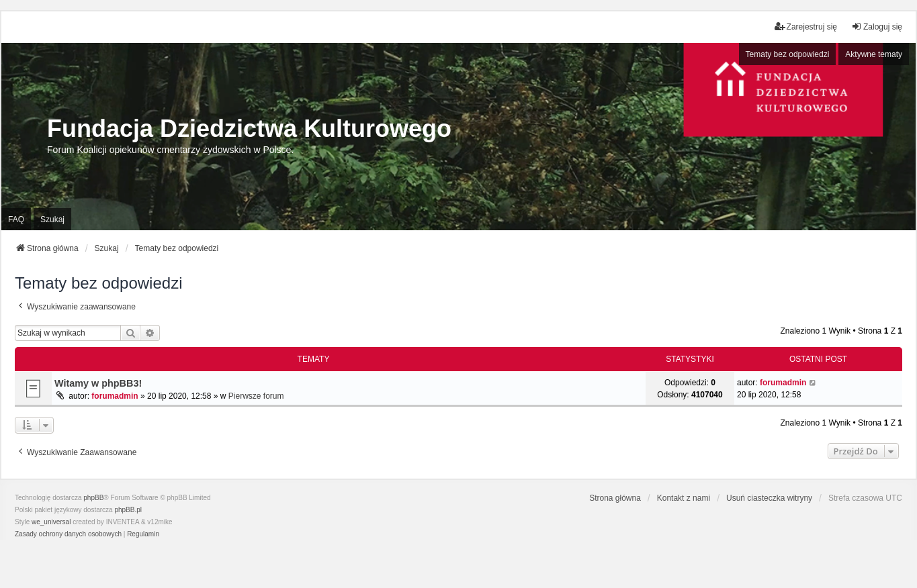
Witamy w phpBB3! (98, 383)
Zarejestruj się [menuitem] (806, 27)
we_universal (51, 522)
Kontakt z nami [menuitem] (684, 498)
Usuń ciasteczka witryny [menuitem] (769, 498)
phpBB (93, 498)
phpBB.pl (128, 510)
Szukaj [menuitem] (52, 219)
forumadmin (115, 396)
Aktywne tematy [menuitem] (874, 54)
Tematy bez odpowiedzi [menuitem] (788, 54)
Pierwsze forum (256, 396)
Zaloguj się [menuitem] (877, 27)
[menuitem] (68, 534)
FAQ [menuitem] (16, 219)
